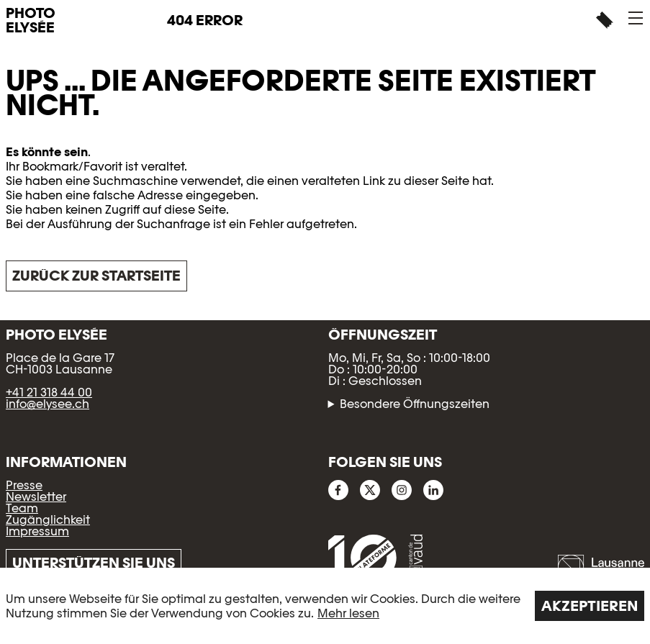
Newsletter (36, 497)
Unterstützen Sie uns (94, 563)
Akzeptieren (590, 606)
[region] (325, 606)
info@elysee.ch (48, 404)
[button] (636, 18)
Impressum (37, 531)
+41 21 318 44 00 (49, 393)
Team (22, 508)
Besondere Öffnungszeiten (415, 404)
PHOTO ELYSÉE (31, 20)
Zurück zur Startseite (96, 276)
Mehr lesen (348, 613)
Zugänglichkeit (48, 520)
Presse (24, 485)
